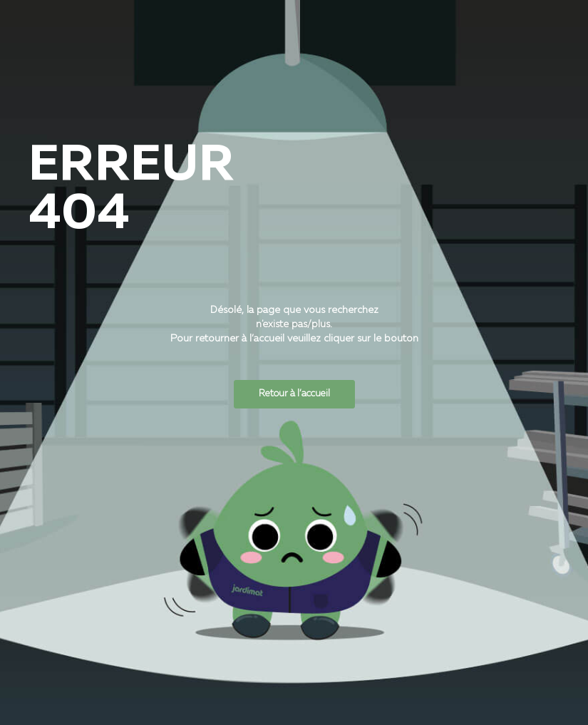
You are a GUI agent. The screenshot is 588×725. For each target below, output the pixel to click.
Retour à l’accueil (294, 394)
